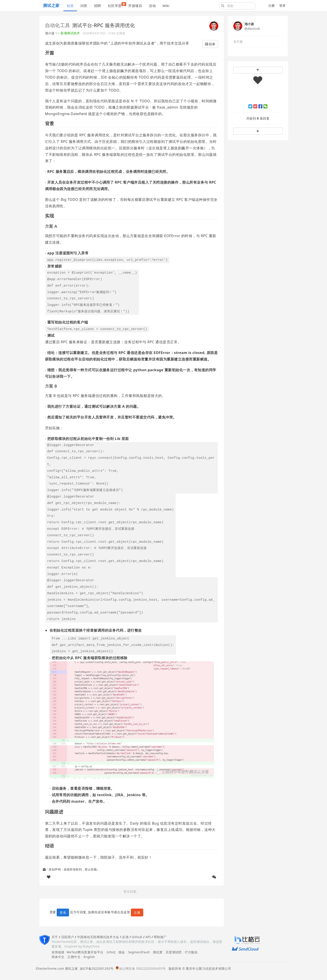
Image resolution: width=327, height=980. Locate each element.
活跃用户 (68, 937)
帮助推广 (160, 937)
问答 (84, 6)
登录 (283, 5)
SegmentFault (139, 952)
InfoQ (111, 952)
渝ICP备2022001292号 (96, 968)
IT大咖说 (191, 952)
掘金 (122, 952)
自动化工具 (58, 25)
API (148, 937)
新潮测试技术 (70, 33)
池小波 (50, 33)
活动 (152, 6)
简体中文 (58, 957)
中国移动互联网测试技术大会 (98, 937)
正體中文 (74, 957)
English (89, 957)
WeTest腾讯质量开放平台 (85, 952)
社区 (70, 6)
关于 (55, 937)
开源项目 (135, 6)
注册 (272, 5)
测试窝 (158, 952)
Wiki (166, 6)
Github (137, 937)
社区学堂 (116, 5)
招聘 (98, 6)
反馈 (125, 937)
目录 (210, 44)
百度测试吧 (174, 952)
